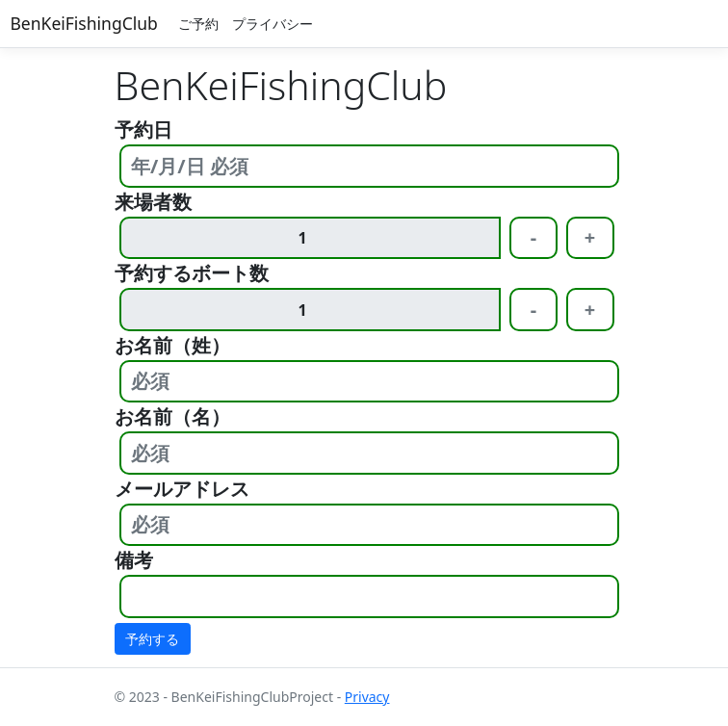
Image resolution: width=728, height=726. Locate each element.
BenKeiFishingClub (84, 23)
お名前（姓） (172, 345)
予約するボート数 (192, 273)
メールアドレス (182, 489)
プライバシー (273, 24)
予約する (152, 639)
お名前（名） (172, 416)
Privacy (367, 697)
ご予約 (198, 24)
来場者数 (153, 202)
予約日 (143, 130)
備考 (134, 560)
